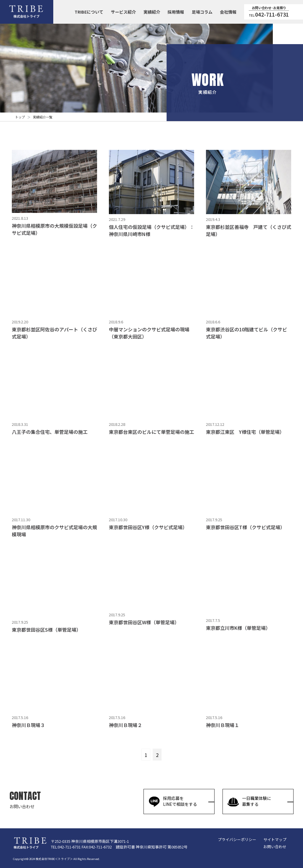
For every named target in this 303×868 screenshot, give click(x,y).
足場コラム (202, 12)
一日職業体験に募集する (249, 801)
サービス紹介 (123, 12)
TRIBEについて (89, 12)
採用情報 (176, 12)
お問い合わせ (275, 847)
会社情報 (228, 12)
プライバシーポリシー (237, 839)
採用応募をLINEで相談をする (173, 801)
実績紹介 (152, 12)
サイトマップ (275, 839)
